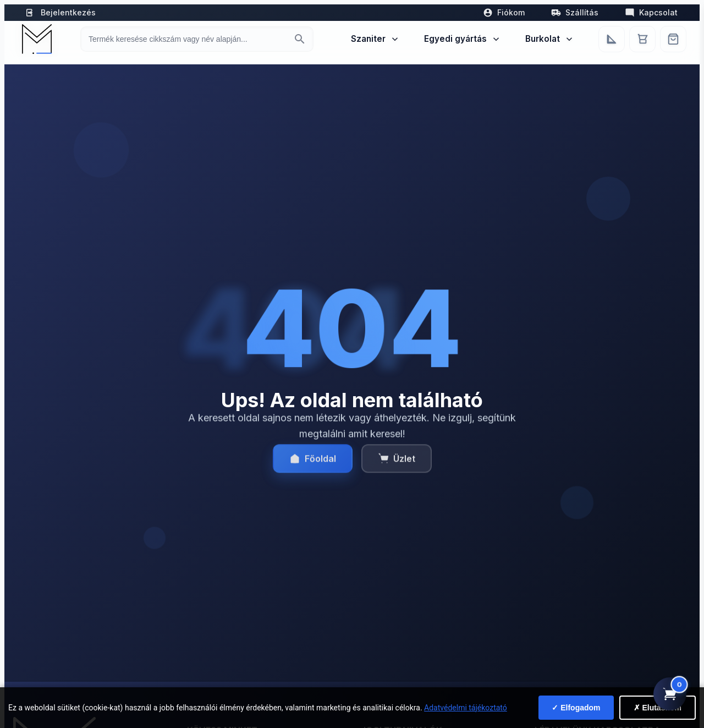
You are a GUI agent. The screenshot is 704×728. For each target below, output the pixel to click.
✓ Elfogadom (576, 708)
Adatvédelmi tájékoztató (466, 708)
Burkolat (550, 39)
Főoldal (313, 464)
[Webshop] (673, 39)
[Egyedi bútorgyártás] (612, 39)
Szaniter (375, 39)
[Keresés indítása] (300, 39)
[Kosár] (642, 39)
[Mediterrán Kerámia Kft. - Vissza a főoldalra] (36, 39)
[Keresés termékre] (187, 39)
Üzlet (397, 464)
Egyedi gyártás (463, 39)
